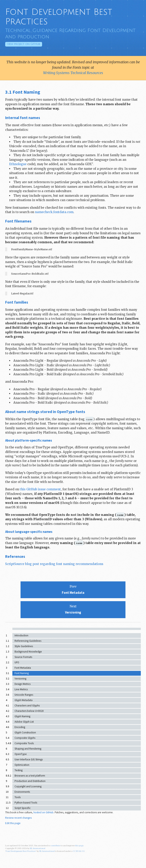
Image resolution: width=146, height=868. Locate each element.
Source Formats (23, 657)
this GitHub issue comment (40, 489)
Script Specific (23, 808)
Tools (18, 797)
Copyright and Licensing (28, 786)
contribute (55, 846)
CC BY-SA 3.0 (79, 851)
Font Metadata (23, 668)
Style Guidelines (24, 646)
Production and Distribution (30, 781)
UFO (17, 662)
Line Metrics (21, 689)
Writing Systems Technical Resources (73, 73)
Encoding (20, 727)
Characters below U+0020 (29, 711)
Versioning (20, 679)
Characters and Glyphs (27, 706)
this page (79, 846)
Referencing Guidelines (28, 641)
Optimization (22, 765)
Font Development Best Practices (59, 17)
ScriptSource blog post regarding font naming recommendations (54, 564)
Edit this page (13, 823)
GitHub (24, 44)
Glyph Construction (25, 732)
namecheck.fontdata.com (54, 212)
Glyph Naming (22, 716)
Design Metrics (23, 684)
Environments (22, 792)
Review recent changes (18, 818)
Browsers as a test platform (30, 776)
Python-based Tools (26, 803)
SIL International (37, 848)
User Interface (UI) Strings (29, 759)
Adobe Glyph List (24, 722)
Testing (19, 770)
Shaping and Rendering (28, 749)
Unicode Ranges (24, 695)
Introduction (21, 635)
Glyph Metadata (24, 700)
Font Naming (22, 673)
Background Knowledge (28, 652)
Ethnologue (18, 164)
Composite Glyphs (25, 738)
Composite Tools (24, 743)
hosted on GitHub (43, 812)
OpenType (21, 754)
